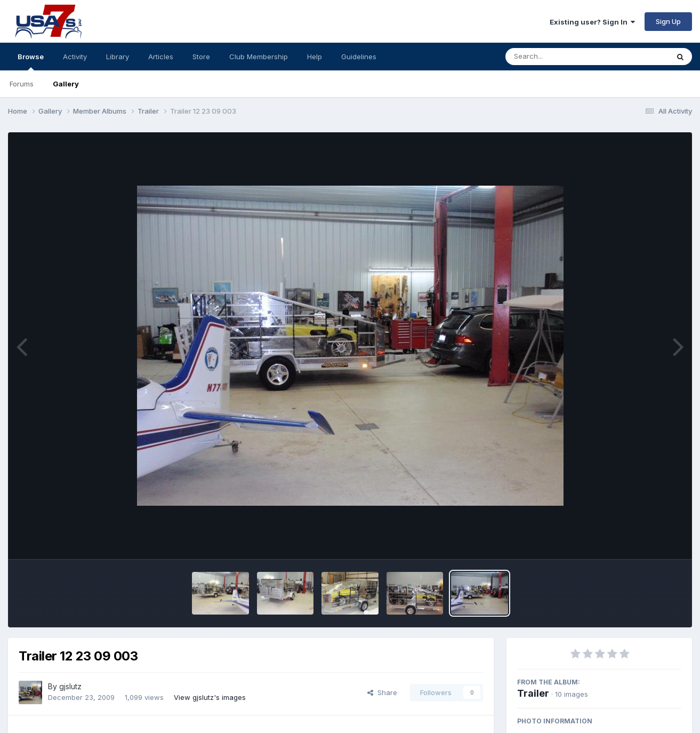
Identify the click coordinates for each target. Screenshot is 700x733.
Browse (31, 61)
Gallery (66, 84)
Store (201, 57)
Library (118, 57)
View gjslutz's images (210, 697)
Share (382, 692)
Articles (161, 57)
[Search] (558, 57)
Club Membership (259, 57)
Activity (75, 57)
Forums (22, 84)
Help (315, 57)
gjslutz (70, 686)
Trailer (533, 693)
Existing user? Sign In (592, 22)
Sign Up (668, 21)
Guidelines (359, 57)
